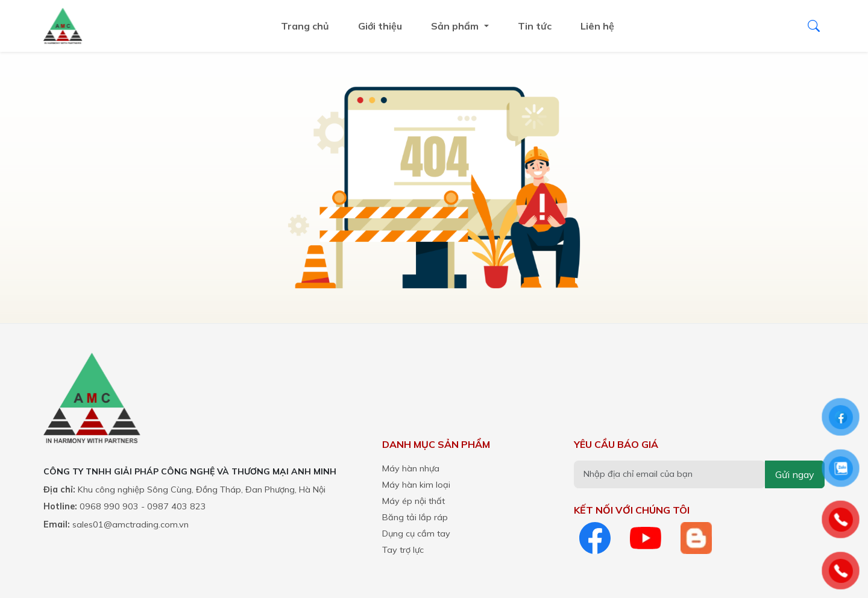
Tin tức (535, 26)
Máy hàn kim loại (416, 485)
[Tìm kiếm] (814, 26)
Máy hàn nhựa (411, 468)
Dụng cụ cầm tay (416, 533)
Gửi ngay (795, 474)
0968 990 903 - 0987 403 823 (143, 506)
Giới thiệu (380, 26)
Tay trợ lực (403, 550)
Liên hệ (597, 26)
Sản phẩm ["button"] (456, 26)
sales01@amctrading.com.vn (131, 524)
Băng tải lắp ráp (415, 517)
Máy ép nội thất (414, 501)
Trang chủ (305, 26)
